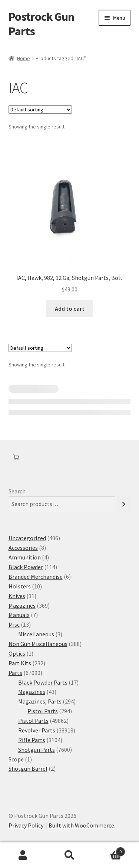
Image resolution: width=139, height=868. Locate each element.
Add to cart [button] (70, 309)
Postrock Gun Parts (41, 24)
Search (17, 491)
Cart (109, 850)
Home (24, 58)
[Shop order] (40, 110)
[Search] (124, 504)
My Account (23, 855)
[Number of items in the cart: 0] (16, 457)
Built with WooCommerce (81, 825)
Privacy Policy (26, 825)
